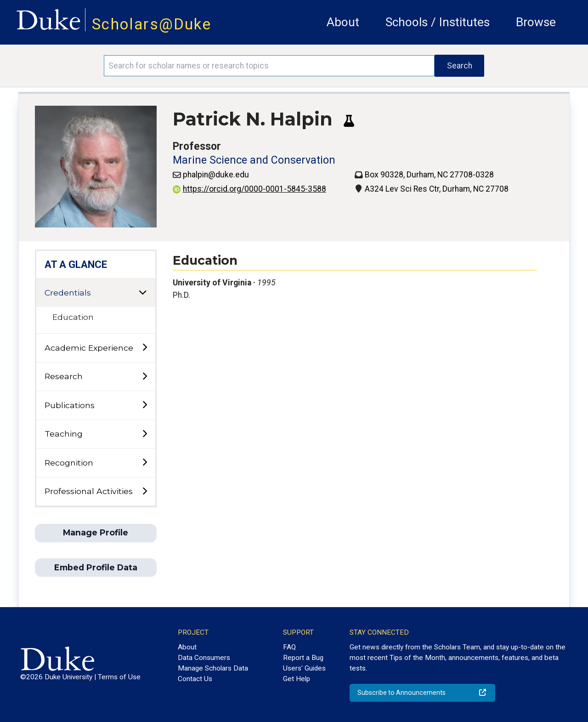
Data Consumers (204, 658)
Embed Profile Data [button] (96, 567)
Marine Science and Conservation (254, 160)
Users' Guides (304, 668)
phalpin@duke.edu (216, 175)
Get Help (297, 679)
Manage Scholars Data (213, 668)
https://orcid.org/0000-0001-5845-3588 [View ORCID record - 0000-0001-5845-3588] (249, 189)
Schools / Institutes (438, 22)
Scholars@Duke (152, 24)
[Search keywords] (269, 66)
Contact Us (195, 679)
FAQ (289, 647)
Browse (536, 22)
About (343, 22)
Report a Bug (303, 658)
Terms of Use (119, 677)
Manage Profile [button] (96, 532)
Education (73, 317)
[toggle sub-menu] (144, 348)
